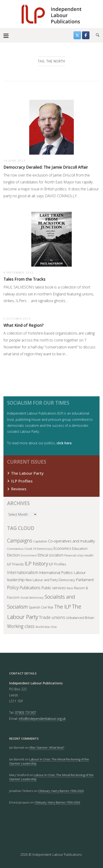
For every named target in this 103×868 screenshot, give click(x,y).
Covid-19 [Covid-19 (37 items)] (30, 549)
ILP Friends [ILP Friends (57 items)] (16, 564)
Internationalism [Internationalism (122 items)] (23, 572)
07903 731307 (26, 713)
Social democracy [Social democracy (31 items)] (32, 598)
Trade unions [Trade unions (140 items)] (52, 617)
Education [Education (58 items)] (80, 548)
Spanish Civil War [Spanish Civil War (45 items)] (41, 607)
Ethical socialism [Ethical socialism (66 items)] (51, 555)
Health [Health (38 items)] (89, 555)
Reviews (19, 489)
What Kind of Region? (24, 325)
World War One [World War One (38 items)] (46, 627)
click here (64, 443)
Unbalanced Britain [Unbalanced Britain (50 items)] (80, 618)
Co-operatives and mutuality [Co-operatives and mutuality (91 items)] (72, 541)
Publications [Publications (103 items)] (30, 588)
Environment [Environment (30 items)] (29, 555)
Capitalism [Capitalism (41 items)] (40, 541)
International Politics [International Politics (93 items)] (56, 572)
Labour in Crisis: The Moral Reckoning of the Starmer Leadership (49, 761)
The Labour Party (27, 473)
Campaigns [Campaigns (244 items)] (20, 540)
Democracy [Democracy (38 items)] (45, 549)
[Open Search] (98, 35)
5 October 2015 (17, 318)
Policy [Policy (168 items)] (13, 587)
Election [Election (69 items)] (13, 555)
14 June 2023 (14, 160)
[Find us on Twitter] (77, 35)
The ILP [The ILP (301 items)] (63, 607)
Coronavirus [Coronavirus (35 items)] (15, 549)
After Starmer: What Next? (47, 747)
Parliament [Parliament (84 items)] (85, 580)
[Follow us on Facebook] (86, 35)
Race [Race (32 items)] (70, 588)
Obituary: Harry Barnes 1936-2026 (61, 791)
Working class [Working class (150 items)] (21, 626)
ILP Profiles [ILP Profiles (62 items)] (58, 564)
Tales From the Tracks (24, 279)
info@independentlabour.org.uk (42, 719)
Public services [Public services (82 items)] (54, 588)
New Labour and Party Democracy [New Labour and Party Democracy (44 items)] (50, 580)
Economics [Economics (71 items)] (62, 548)
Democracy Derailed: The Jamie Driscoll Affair (46, 167)
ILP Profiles (22, 481)
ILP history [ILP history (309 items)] (36, 563)
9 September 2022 (19, 272)
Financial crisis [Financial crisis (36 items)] (74, 555)
